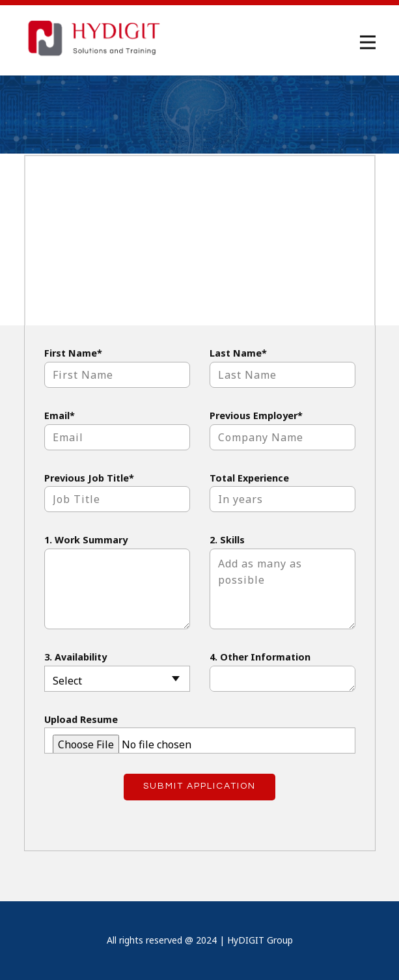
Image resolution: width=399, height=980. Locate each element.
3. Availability (76, 657)
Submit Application (199, 786)
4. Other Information (260, 657)
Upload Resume (81, 719)
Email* (60, 415)
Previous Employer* (256, 415)
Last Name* (238, 353)
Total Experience (249, 478)
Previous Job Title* (89, 478)
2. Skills (227, 540)
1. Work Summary (86, 540)
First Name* (73, 353)
